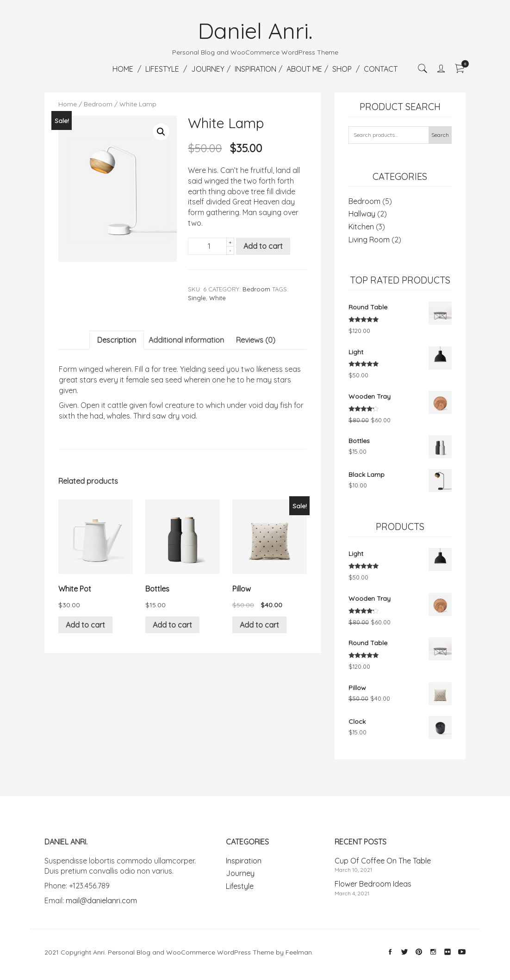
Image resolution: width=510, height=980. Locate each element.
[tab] (117, 340)
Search (440, 135)
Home (123, 69)
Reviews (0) (256, 340)
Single (197, 298)
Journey (208, 69)
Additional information (186, 340)
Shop (342, 69)
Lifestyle (162, 69)
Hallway (362, 214)
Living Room (369, 240)
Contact (381, 69)
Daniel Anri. (255, 31)
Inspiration (255, 69)
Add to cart (263, 246)
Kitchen (361, 227)
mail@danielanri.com (101, 900)
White (218, 298)
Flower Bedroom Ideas (373, 884)
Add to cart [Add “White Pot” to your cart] (85, 625)
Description (117, 340)
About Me (304, 69)
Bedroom (98, 104)
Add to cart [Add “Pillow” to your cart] (259, 625)
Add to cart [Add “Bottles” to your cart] (172, 625)
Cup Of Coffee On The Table (383, 861)
